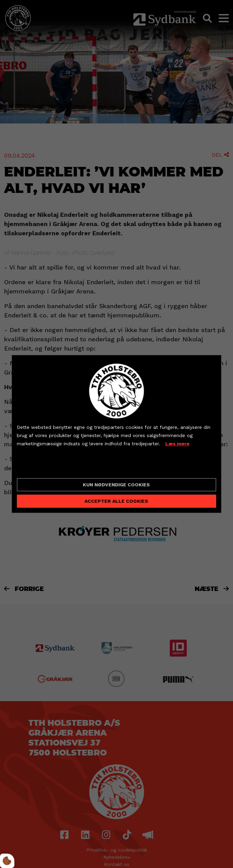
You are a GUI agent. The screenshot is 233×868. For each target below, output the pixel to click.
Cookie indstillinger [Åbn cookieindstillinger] (41, 467)
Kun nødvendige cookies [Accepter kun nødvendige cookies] (116, 485)
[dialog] (116, 434)
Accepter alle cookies (116, 501)
